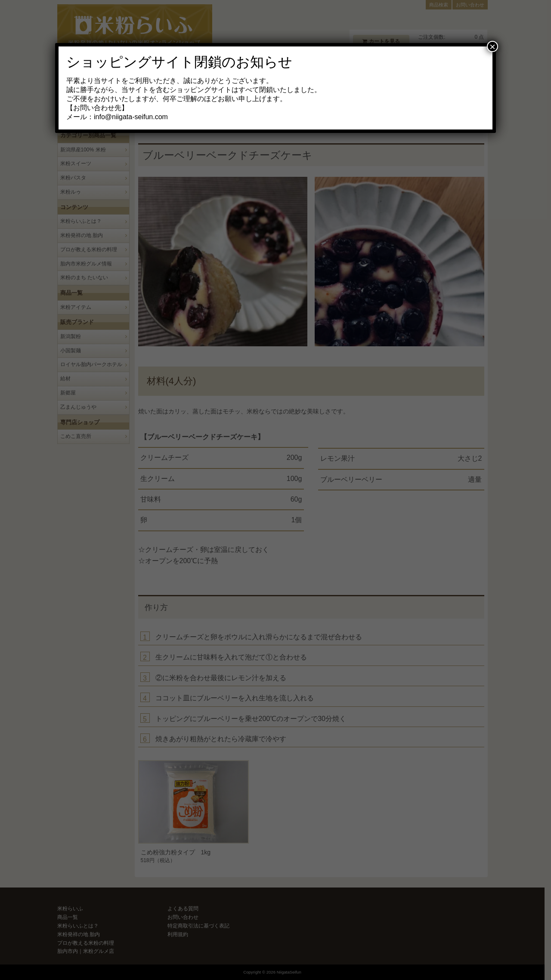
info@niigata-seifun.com (131, 117)
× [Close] (492, 46)
